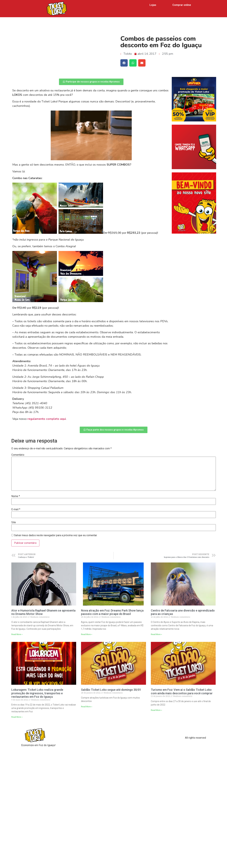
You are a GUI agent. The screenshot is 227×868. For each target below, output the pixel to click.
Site (14, 522)
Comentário (18, 455)
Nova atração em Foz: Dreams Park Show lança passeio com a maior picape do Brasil (112, 612)
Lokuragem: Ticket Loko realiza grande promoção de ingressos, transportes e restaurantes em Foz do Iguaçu (37, 693)
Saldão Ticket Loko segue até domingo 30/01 (111, 690)
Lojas (153, 5)
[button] (91, 82)
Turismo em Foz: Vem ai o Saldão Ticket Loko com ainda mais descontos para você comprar (182, 691)
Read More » (17, 634)
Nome (16, 496)
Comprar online (182, 5)
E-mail (16, 509)
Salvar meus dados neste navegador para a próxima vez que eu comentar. (56, 535)
